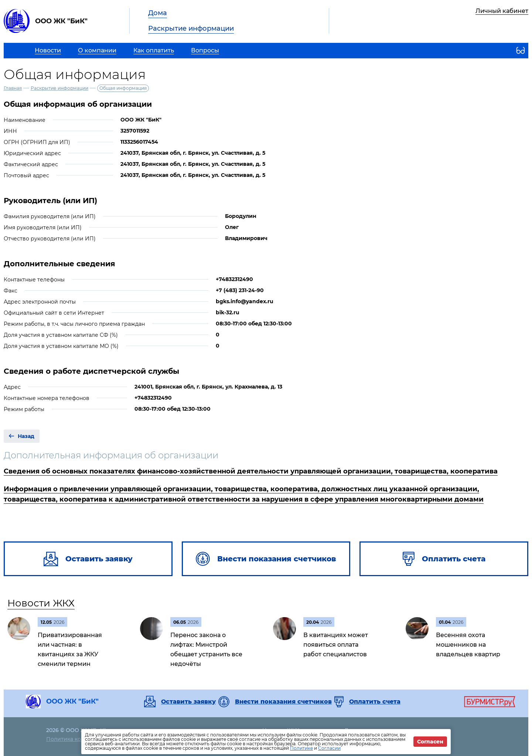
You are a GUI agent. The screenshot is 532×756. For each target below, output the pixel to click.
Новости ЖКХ (41, 603)
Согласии (329, 748)
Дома (158, 13)
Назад (26, 436)
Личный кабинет (502, 11)
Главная (13, 88)
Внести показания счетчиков (283, 702)
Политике (301, 748)
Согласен (430, 742)
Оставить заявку (188, 702)
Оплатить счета (375, 702)
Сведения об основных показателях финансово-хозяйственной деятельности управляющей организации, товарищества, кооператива (251, 471)
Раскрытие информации (191, 28)
